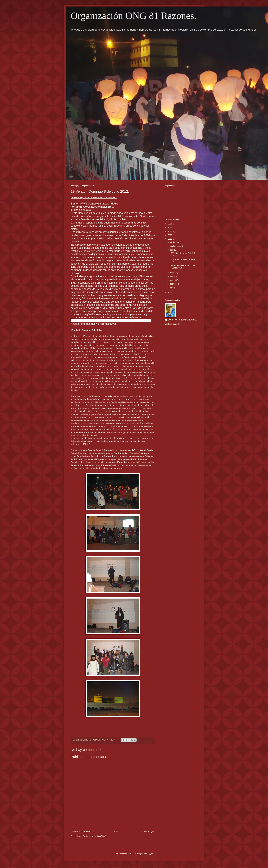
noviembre (175, 242)
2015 (170, 228)
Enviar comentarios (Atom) (95, 836)
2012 (170, 239)
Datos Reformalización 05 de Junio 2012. (182, 267)
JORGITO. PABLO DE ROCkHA (182, 320)
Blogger (150, 854)
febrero (174, 284)
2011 (170, 293)
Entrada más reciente (81, 831)
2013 (170, 235)
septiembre (175, 246)
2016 (170, 224)
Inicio (115, 831)
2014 (170, 231)
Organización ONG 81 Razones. (134, 16)
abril (172, 276)
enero (173, 288)
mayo (173, 273)
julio (172, 250)
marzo (173, 280)
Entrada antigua (147, 831)
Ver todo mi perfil (172, 324)
